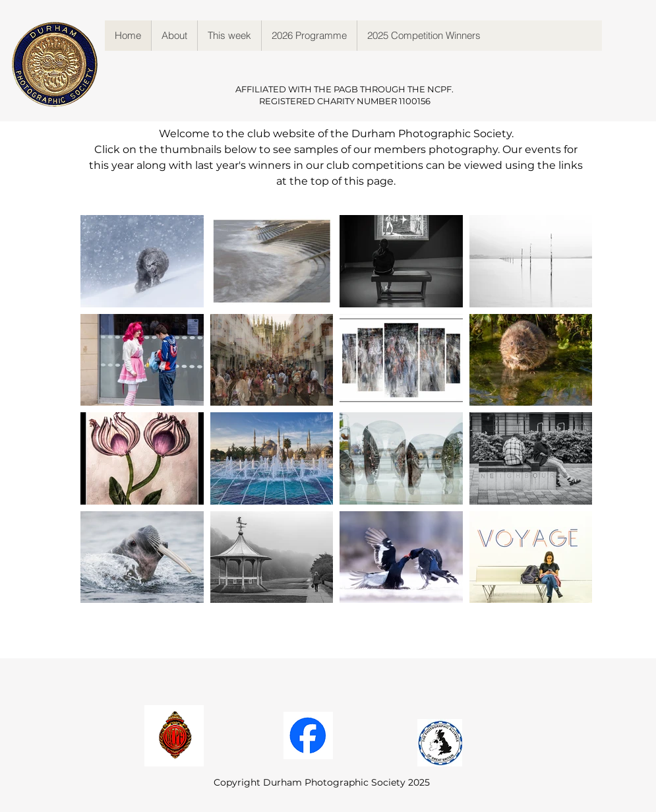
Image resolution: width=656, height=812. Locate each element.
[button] (174, 36)
